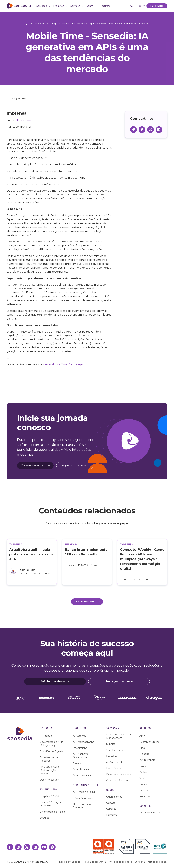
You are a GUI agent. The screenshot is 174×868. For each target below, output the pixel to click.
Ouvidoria (140, 862)
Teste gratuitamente (119, 681)
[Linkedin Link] (35, 847)
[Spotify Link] (52, 847)
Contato (111, 803)
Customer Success (117, 780)
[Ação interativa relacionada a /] (27, 24)
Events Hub (80, 763)
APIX (142, 736)
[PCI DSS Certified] (160, 846)
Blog (53, 24)
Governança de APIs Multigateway (51, 744)
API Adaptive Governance (80, 756)
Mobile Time (24, 120)
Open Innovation (49, 780)
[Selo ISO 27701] (109, 847)
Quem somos (114, 797)
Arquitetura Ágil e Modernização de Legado (50, 770)
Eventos (144, 790)
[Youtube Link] (44, 847)
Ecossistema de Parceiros (49, 759)
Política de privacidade (68, 862)
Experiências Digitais (51, 751)
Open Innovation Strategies (83, 806)
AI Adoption (47, 736)
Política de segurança (94, 862)
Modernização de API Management (119, 736)
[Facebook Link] (10, 847)
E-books (144, 754)
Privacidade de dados (120, 862)
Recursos (39, 24)
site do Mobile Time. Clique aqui (63, 364)
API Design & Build (84, 792)
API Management (83, 742)
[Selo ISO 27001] (98, 847)
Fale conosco (157, 6)
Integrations (80, 748)
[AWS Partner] (127, 846)
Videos (143, 778)
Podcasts (145, 784)
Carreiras (111, 809)
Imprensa (145, 796)
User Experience (116, 750)
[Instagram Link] (18, 847)
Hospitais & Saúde (50, 796)
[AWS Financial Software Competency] (143, 846)
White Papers (147, 760)
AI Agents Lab (114, 762)
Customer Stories (149, 742)
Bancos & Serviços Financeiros (50, 804)
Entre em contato (150, 813)
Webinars (145, 772)
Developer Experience (119, 774)
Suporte (111, 744)
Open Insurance (82, 775)
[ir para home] (19, 6)
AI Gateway (80, 736)
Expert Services (115, 768)
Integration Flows (83, 798)
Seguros (44, 818)
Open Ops (112, 756)
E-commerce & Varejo (52, 812)
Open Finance (81, 769)
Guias (143, 766)
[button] (44, 6)
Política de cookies (157, 862)
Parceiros (112, 815)
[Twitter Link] (27, 847)
